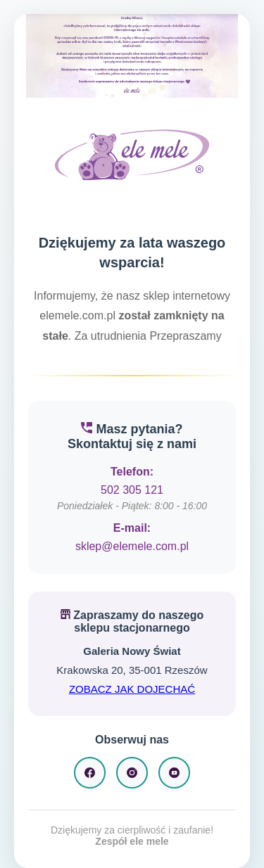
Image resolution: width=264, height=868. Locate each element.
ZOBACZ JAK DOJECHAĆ (132, 689)
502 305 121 (132, 490)
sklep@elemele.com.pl (132, 546)
